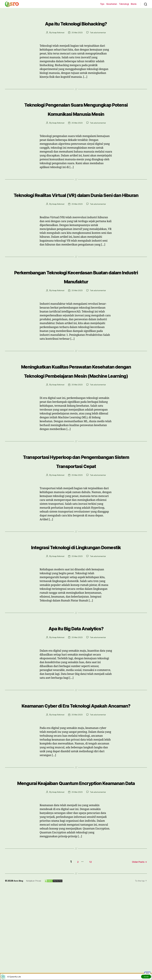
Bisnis (134, 4)
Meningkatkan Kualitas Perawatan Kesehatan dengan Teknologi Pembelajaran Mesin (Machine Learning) (76, 406)
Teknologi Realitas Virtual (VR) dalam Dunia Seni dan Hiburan (76, 208)
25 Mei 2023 (77, 32)
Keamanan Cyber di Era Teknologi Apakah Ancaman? (76, 773)
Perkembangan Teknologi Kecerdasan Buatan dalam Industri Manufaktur (76, 299)
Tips (102, 4)
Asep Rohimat (58, 32)
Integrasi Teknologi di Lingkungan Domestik (76, 605)
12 (87, 942)
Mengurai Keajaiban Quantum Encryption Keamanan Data (76, 859)
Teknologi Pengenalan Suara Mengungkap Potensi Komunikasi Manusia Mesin (76, 113)
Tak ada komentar (99, 32)
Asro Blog (19, 961)
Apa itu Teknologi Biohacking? (76, 23)
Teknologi (124, 4)
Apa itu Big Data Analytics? (76, 691)
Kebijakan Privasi (36, 961)
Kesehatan (112, 4)
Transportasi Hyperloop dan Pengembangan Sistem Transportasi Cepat (76, 510)
